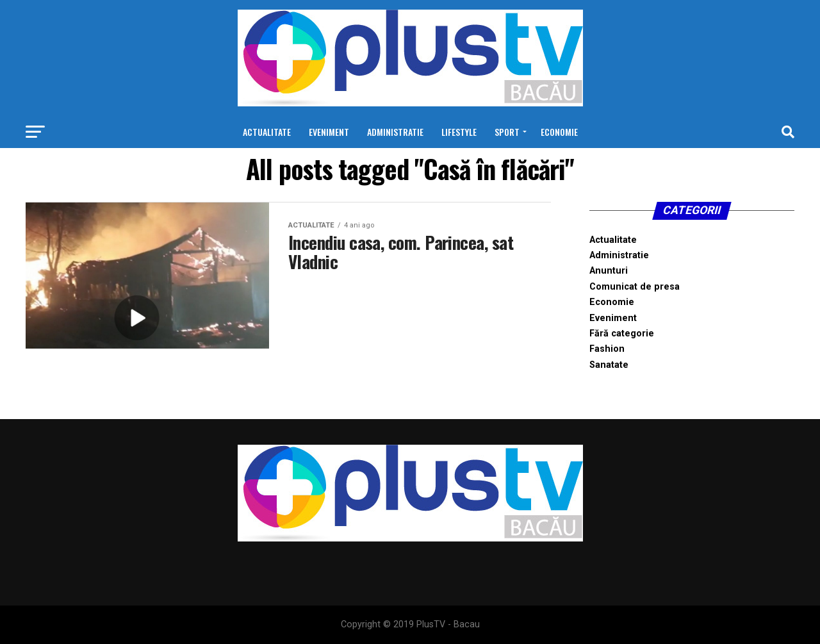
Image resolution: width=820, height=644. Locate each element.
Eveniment (329, 132)
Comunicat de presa (635, 287)
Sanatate (609, 365)
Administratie (395, 132)
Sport (507, 132)
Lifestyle (459, 132)
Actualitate (267, 132)
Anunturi (609, 271)
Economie (559, 132)
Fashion (607, 349)
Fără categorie (622, 334)
